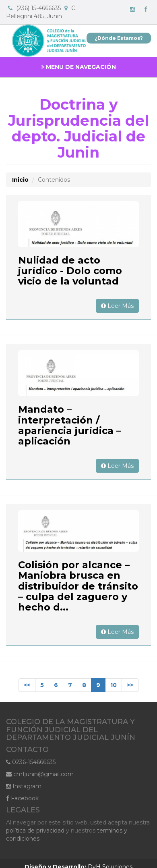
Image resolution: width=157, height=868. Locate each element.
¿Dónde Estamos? (119, 38)
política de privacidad (35, 831)
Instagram (24, 786)
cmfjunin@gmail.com (40, 774)
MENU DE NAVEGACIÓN (78, 67)
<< (27, 685)
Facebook (22, 798)
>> (130, 685)
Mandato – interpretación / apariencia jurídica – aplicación (70, 425)
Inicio (20, 180)
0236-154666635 (31, 762)
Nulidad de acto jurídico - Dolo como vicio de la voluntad (70, 271)
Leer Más (117, 306)
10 (114, 685)
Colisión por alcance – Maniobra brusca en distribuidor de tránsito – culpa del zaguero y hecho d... (78, 586)
